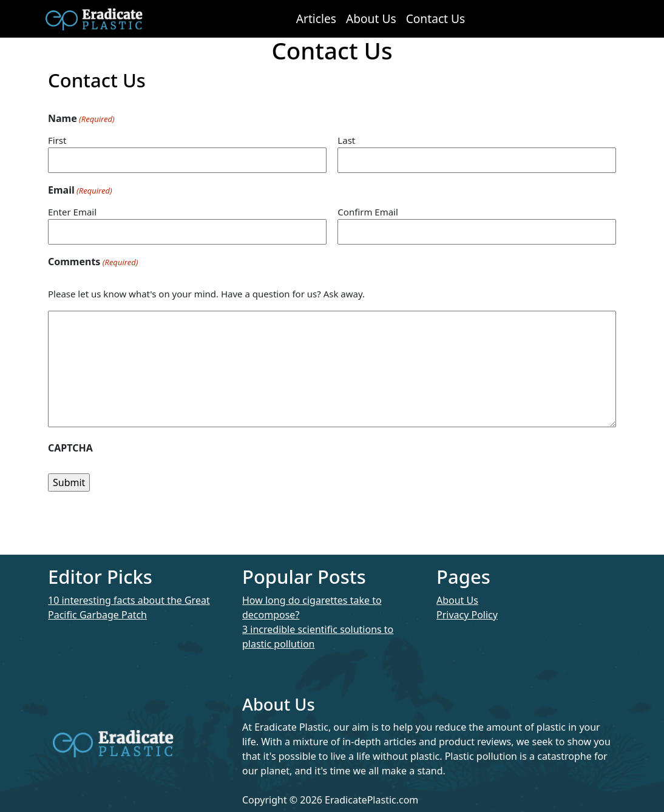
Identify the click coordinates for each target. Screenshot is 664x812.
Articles (316, 19)
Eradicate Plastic (94, 19)
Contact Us (436, 19)
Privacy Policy (467, 615)
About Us (371, 19)
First (57, 140)
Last (346, 140)
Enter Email (72, 212)
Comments (93, 262)
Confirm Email (368, 212)
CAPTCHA (70, 448)
